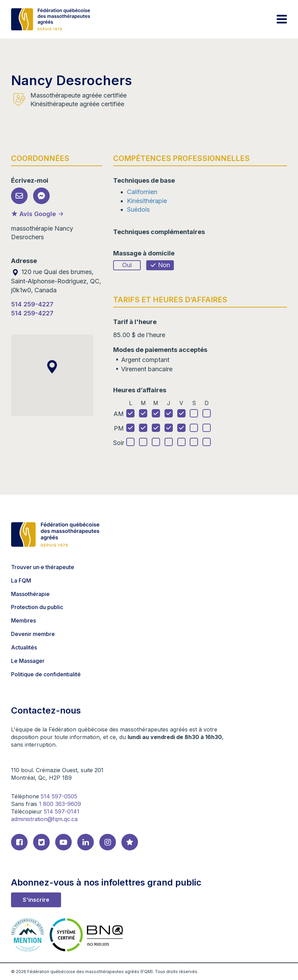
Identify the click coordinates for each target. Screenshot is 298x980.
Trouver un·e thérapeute (43, 567)
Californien (142, 192)
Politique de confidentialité (46, 674)
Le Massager (28, 661)
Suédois (138, 209)
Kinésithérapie (147, 201)
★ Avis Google (33, 214)
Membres (23, 620)
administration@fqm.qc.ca (44, 819)
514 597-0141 (62, 811)
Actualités (24, 647)
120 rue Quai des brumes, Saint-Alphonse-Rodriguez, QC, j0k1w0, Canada (56, 281)
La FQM (21, 580)
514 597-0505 (59, 796)
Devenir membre (33, 634)
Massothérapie (30, 594)
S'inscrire (36, 900)
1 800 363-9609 (60, 804)
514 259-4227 (32, 304)
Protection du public (37, 607)
